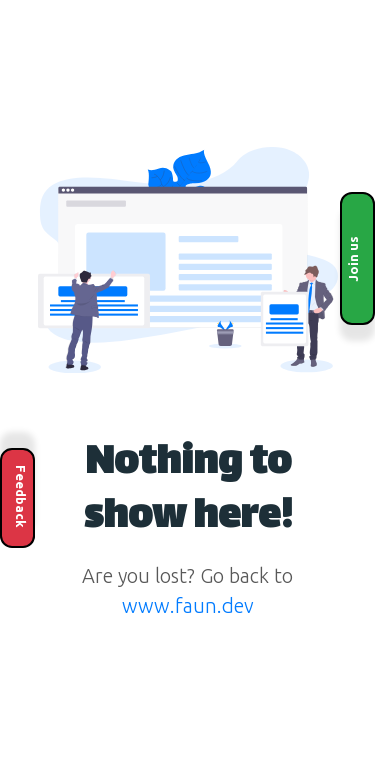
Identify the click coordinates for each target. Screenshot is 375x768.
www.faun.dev (188, 605)
